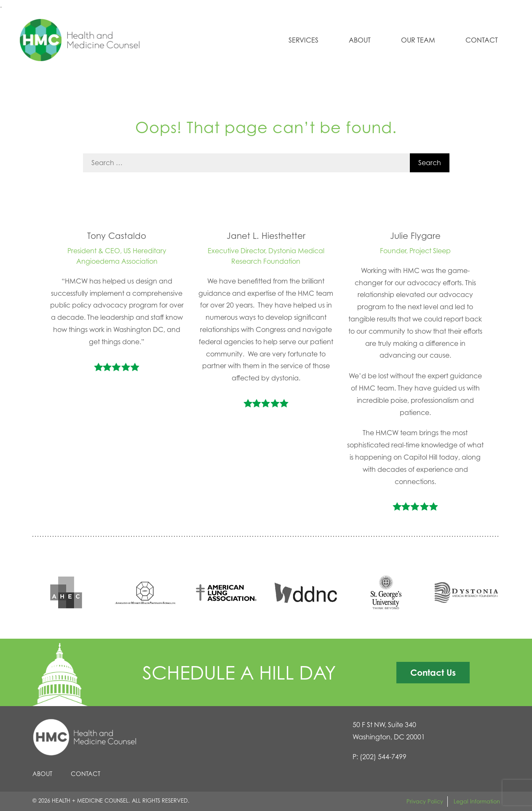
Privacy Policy (425, 801)
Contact (482, 40)
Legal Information (477, 801)
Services (303, 40)
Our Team (418, 40)
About (360, 40)
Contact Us (433, 672)
